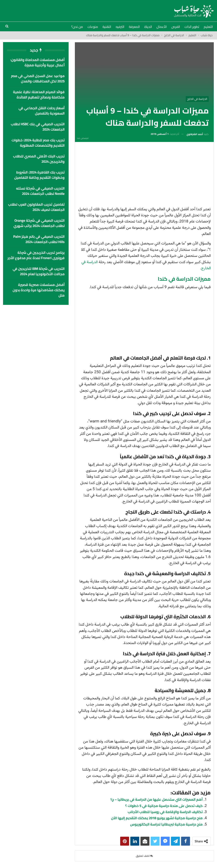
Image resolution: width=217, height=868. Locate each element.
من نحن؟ (77, 27)
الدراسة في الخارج (197, 99)
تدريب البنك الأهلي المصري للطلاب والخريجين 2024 (39, 159)
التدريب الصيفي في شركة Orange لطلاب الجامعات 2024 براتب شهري (39, 223)
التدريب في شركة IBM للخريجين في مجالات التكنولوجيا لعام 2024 (39, 271)
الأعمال (162, 27)
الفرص (176, 27)
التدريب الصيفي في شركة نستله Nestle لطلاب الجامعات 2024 (40, 191)
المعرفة (134, 27)
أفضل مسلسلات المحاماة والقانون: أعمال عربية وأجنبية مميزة (37, 62)
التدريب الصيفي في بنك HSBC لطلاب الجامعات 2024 (38, 127)
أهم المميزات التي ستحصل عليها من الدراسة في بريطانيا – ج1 (156, 799)
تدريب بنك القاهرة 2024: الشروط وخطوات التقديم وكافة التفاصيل (39, 175)
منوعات (93, 27)
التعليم (208, 27)
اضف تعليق (144, 856)
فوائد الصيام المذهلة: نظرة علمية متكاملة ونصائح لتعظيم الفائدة (39, 95)
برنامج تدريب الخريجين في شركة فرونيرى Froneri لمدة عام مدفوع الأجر (36, 255)
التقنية (107, 27)
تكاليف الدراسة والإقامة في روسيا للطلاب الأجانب (165, 812)
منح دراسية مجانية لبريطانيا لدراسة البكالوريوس (166, 824)
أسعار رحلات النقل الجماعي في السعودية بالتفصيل (42, 111)
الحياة (148, 27)
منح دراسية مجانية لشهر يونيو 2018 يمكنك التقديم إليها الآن (157, 818)
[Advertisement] (144, 176)
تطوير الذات (192, 27)
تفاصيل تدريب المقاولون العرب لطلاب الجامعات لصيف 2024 (36, 207)
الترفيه (120, 27)
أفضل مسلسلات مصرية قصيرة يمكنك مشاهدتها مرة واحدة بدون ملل (39, 290)
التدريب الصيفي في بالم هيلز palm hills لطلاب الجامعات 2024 (39, 239)
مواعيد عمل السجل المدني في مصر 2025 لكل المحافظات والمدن (38, 79)
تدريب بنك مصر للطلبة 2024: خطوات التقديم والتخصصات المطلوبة (38, 143)
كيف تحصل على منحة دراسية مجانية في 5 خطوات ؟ (164, 806)
